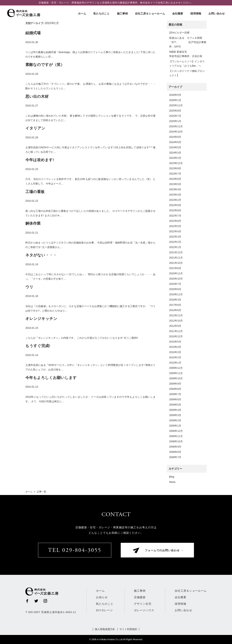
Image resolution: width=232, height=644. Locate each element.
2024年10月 (176, 132)
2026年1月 (175, 100)
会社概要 (178, 13)
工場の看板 (35, 192)
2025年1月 (175, 121)
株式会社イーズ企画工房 (24, 13)
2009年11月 (176, 373)
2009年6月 (175, 399)
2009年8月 (175, 389)
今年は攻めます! (40, 160)
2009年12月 (176, 368)
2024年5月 (175, 147)
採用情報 (196, 13)
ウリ (29, 287)
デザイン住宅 (143, 604)
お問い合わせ (217, 13)
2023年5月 (175, 184)
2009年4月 (175, 410)
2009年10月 (176, 378)
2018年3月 (175, 300)
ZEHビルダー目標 (179, 33)
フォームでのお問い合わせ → (164, 551)
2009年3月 (175, 415)
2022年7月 (175, 216)
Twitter (36, 601)
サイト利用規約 (128, 629)
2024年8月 (175, 137)
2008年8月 (175, 452)
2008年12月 (176, 431)
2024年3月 (175, 153)
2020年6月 (175, 289)
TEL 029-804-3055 (75, 551)
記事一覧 (42, 492)
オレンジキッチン (41, 319)
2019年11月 (176, 294)
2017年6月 (175, 305)
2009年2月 (175, 420)
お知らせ (102, 597)
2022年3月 (175, 237)
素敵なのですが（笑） (45, 65)
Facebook (27, 601)
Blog (172, 477)
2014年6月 (175, 310)
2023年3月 (175, 195)
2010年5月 (175, 342)
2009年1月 (175, 426)
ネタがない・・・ (41, 255)
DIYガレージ (104, 610)
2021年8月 (175, 268)
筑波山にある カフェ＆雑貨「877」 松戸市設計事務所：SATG (188, 42)
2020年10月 (176, 279)
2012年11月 (176, 315)
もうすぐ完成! (38, 346)
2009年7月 (175, 394)
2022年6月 (175, 221)
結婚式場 (33, 33)
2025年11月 (176, 105)
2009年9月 (175, 384)
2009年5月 (175, 405)
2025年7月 (175, 116)
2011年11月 (176, 331)
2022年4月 (175, 231)
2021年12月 (176, 252)
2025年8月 (175, 111)
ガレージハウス (144, 610)
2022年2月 (175, 242)
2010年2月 (175, 357)
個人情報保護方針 (105, 629)
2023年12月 (176, 163)
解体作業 (33, 223)
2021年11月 (176, 258)
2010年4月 (175, 347)
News (172, 482)
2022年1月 (175, 247)
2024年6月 (175, 142)
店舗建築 (140, 597)
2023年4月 (175, 189)
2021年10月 (176, 263)
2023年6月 (175, 179)
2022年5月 (175, 226)
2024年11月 (176, 126)
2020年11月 (176, 273)
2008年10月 (176, 441)
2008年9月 (175, 447)
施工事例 (122, 13)
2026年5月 (175, 95)
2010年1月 (175, 363)
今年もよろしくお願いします (51, 378)
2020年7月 (175, 284)
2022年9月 (175, 205)
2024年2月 (175, 158)
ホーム (82, 13)
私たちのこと (101, 13)
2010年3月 (175, 352)
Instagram (45, 601)
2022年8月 (175, 210)
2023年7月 (175, 174)
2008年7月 (175, 457)
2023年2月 (175, 200)
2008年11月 (176, 436)
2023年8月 (175, 168)
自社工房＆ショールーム (150, 13)
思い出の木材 (37, 96)
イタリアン (35, 128)
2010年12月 (176, 336)
